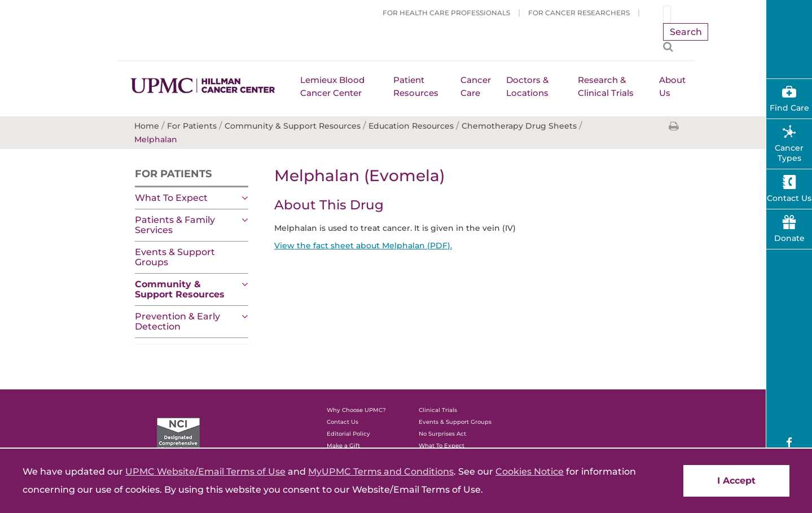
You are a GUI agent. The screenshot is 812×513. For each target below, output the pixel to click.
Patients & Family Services (175, 225)
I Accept (736, 481)
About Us (672, 86)
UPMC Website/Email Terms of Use (205, 472)
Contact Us (343, 422)
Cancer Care (476, 86)
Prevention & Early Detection (177, 321)
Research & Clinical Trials (606, 86)
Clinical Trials (438, 410)
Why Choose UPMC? (356, 410)
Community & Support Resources (180, 289)
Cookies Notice (530, 472)
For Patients (173, 174)
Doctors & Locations (527, 86)
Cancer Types (789, 153)
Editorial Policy (348, 434)
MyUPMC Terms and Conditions (381, 472)
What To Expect (171, 198)
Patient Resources (416, 86)
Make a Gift (343, 446)
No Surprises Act (442, 434)
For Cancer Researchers (579, 13)
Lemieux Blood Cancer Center (332, 86)
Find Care (789, 108)
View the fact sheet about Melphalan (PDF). (363, 245)
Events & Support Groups (175, 257)
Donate (789, 238)
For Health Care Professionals (446, 13)
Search (686, 32)
